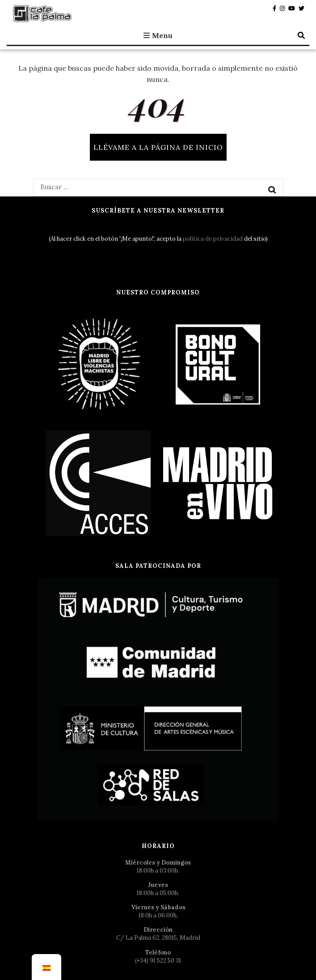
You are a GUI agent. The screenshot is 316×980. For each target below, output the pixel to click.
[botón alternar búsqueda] (301, 35)
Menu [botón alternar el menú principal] (158, 35)
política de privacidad (213, 239)
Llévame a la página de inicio (158, 147)
